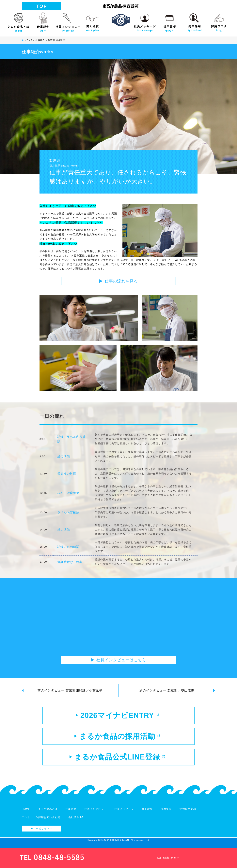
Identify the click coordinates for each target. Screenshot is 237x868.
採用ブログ (219, 21)
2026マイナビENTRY (118, 716)
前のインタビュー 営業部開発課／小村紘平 (62, 691)
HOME (26, 812)
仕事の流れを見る (119, 281)
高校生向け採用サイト (194, 21)
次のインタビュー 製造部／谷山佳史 (177, 691)
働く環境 (92, 21)
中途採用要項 (188, 812)
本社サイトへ (41, 831)
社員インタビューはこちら (119, 660)
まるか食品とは (18, 21)
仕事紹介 (43, 21)
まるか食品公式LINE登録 (118, 759)
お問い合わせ (168, 858)
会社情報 (76, 820)
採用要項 (169, 21)
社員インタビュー (68, 21)
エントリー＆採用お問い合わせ (41, 820)
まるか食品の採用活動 (117, 738)
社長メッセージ (145, 21)
